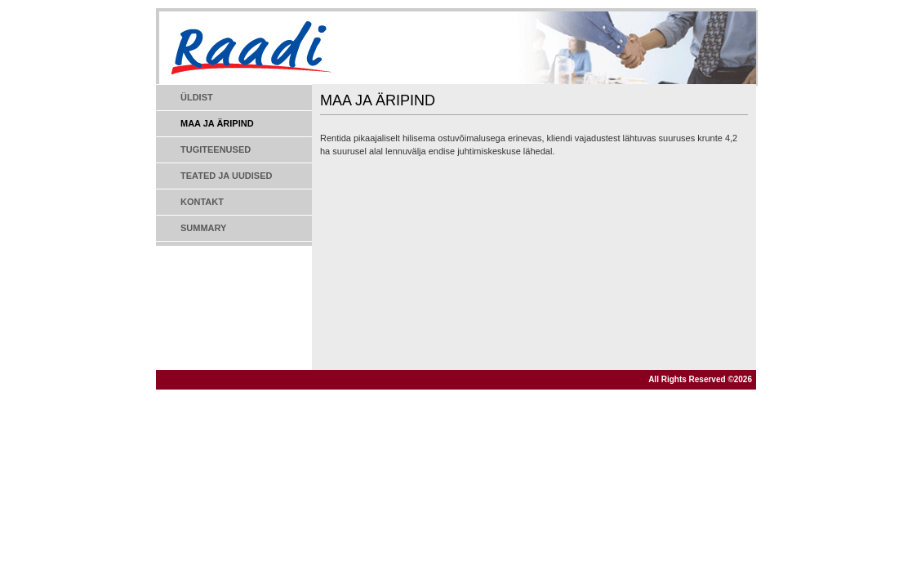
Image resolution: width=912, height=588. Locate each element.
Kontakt (202, 202)
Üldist (197, 97)
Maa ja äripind (217, 123)
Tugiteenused (216, 149)
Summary (203, 228)
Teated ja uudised (226, 176)
